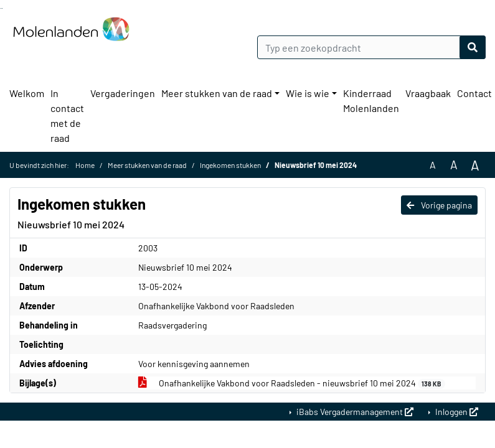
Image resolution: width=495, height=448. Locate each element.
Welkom (27, 93)
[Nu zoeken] (473, 47)
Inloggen (456, 412)
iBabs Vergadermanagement (354, 412)
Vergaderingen (123, 93)
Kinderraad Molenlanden (371, 100)
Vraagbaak (428, 93)
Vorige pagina (439, 205)
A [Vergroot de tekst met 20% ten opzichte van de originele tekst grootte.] (454, 165)
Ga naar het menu (2, 8)
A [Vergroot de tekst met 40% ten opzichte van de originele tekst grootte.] (475, 165)
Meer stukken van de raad (217, 93)
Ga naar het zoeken (1, 8)
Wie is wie (308, 93)
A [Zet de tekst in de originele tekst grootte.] (433, 165)
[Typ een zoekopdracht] (372, 47)
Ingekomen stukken (230, 165)
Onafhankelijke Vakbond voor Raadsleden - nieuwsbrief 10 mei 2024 (292, 383)
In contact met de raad (67, 115)
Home (85, 165)
